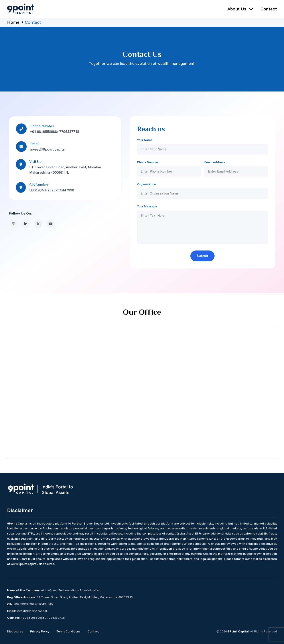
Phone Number (148, 162)
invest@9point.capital (32, 611)
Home (13, 22)
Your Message (147, 206)
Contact (269, 9)
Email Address (215, 162)
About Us (240, 9)
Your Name (145, 140)
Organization (147, 184)
